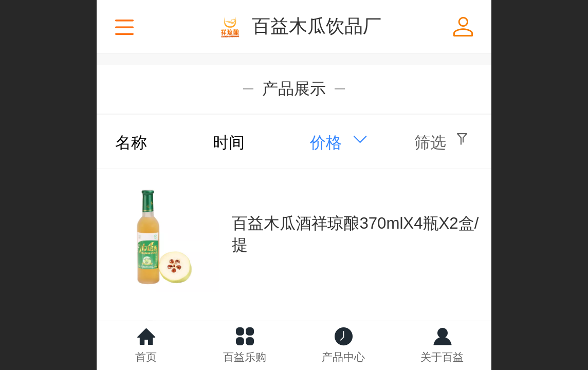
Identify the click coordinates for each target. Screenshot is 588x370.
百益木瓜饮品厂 (317, 26)
